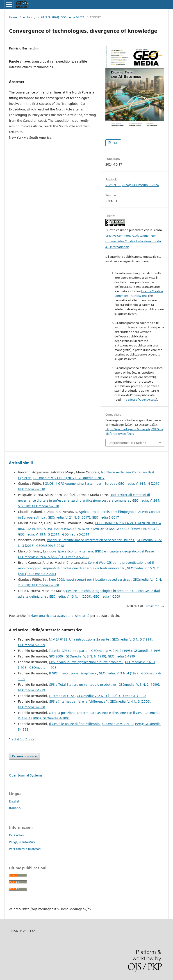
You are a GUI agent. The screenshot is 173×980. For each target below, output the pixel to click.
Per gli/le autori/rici (22, 842)
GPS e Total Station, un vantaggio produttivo (83, 684)
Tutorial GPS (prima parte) (69, 651)
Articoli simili (21, 463)
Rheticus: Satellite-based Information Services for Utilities (91, 540)
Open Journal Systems (26, 775)
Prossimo (152, 606)
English (15, 801)
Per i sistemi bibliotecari (25, 849)
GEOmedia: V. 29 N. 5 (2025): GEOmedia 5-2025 (54, 557)
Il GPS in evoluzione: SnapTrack (73, 673)
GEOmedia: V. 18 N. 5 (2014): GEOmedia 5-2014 (54, 534)
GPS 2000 (56, 656)
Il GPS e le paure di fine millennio (75, 724)
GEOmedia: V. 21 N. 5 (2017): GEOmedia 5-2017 (83, 517)
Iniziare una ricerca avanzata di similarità (58, 616)
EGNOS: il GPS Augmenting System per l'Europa (80, 483)
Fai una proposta (24, 756)
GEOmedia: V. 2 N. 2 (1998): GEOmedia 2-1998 (126, 651)
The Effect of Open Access (139, 400)
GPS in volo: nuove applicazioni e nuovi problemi (86, 662)
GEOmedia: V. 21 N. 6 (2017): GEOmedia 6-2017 (69, 478)
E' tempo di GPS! (62, 696)
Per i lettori (16, 835)
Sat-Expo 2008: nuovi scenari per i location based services (87, 579)
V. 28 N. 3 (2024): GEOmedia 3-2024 (61, 17)
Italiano (15, 808)
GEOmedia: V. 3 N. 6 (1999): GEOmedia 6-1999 (100, 656)
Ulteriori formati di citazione (127, 443)
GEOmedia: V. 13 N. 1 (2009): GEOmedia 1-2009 (84, 596)
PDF (115, 143)
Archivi (27, 17)
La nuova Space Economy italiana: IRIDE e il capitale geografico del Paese (99, 551)
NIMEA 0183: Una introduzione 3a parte (79, 639)
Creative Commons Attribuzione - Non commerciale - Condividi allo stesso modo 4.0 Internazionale (133, 241)
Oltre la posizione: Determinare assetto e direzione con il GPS (96, 713)
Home (13, 17)
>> (32, 739)
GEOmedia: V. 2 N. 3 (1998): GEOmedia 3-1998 (112, 696)
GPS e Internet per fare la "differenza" (78, 701)
